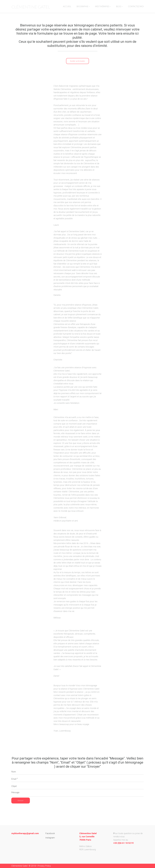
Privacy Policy (44, 866)
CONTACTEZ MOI (136, 6)
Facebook (50, 833)
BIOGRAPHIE (83, 6)
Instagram (50, 838)
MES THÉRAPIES (103, 6)
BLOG (119, 6)
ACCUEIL (67, 6)
